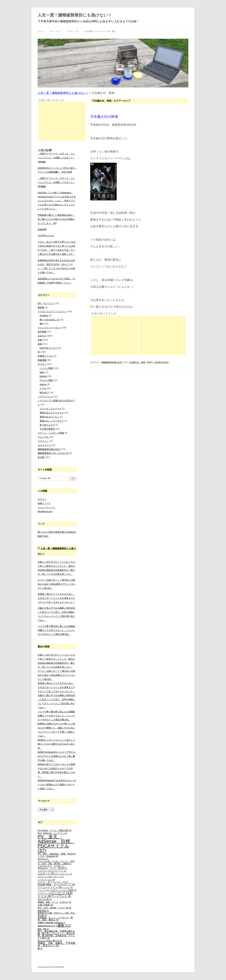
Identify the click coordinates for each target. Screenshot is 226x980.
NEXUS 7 (44, 393)
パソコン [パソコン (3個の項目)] (67, 888)
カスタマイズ (44, 445)
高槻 (40, 344)
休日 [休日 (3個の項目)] (41, 899)
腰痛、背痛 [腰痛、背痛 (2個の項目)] (43, 929)
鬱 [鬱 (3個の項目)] (40, 949)
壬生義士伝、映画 (137, 362)
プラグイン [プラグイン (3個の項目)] (44, 893)
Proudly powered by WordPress (51, 967)
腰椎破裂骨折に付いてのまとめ (53, 453)
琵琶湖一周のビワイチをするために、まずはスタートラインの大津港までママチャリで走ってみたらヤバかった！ (56, 598)
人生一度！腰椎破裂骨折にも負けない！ (75, 15)
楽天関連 (42, 332)
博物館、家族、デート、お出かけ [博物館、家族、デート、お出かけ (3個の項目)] (54, 902)
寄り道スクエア (47, 425)
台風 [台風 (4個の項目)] (42, 905)
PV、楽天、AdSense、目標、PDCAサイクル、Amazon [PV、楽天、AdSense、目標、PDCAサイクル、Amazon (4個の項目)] (57, 855)
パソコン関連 (46, 368)
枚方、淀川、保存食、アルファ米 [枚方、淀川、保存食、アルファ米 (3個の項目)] (54, 908)
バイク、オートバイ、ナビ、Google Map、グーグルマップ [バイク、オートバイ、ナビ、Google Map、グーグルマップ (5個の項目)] (56, 883)
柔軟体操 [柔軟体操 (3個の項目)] (43, 911)
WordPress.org (45, 511)
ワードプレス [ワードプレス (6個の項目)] (61, 896)
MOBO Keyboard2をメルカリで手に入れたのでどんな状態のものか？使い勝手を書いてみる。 (56, 756)
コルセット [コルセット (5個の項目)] (46, 874)
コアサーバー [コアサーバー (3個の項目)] (58, 871)
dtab (42, 372)
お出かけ (42, 336)
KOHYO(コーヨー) (49, 348)
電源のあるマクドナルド (52, 413)
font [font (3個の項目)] (41, 830)
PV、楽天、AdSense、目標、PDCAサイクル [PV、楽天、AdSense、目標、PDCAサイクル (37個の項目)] (56, 844)
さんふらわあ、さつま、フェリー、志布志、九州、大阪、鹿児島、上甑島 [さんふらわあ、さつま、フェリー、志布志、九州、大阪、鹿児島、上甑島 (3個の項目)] (56, 863)
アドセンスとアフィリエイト (52, 311)
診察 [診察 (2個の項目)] (50, 941)
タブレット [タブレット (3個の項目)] (44, 877)
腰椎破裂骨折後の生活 (112, 362)
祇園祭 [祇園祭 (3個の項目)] (42, 923)
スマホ (43, 388)
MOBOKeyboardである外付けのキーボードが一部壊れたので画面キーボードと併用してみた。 (57, 785)
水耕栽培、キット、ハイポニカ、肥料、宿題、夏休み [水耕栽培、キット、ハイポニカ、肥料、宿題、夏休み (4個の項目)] (55, 919)
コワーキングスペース (51, 409)
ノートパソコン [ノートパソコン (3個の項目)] (46, 880)
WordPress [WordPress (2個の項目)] (43, 859)
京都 (40, 340)
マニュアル (43, 437)
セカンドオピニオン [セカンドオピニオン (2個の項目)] (63, 874)
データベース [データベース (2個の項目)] (57, 877)
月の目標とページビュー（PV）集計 (100, 31)
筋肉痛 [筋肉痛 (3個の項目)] (51, 923)
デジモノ (42, 364)
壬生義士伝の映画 (104, 117)
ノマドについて (45, 397)
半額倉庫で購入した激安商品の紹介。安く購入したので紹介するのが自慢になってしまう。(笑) (56, 219)
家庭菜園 (42, 360)
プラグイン (43, 441)
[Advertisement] (115, 336)
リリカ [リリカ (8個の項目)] (44, 896)
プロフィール (73, 31)
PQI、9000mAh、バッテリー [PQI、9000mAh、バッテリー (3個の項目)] (52, 833)
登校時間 (42, 229)
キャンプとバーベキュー (50, 328)
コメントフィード (46, 507)
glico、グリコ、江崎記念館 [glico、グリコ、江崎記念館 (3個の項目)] (58, 830)
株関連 (41, 307)
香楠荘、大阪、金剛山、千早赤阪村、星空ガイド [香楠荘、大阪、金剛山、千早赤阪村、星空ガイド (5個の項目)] (56, 944)
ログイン (42, 499)
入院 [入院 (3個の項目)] (48, 899)
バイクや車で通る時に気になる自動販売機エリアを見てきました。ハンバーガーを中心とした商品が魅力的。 (56, 630)
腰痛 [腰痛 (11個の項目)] (64, 925)
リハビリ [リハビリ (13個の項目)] (62, 893)
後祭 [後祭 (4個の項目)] (49, 905)
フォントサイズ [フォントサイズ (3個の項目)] (46, 890)
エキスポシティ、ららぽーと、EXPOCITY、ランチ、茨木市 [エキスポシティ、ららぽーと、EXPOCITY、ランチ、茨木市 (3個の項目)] (52, 867)
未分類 (41, 457)
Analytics (44, 316)
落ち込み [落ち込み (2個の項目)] (42, 941)
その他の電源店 (47, 429)
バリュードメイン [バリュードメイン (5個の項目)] (50, 887)
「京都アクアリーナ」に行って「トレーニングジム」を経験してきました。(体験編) (56, 158)
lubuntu (43, 376)
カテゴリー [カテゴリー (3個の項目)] (44, 871)
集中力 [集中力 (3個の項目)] (58, 941)
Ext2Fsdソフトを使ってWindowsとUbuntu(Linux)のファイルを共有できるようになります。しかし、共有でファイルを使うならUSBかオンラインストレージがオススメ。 (57, 201)
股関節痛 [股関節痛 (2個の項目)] (61, 923)
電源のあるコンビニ (49, 417)
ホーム (40, 31)
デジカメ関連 (46, 380)
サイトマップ (55, 31)
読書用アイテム (45, 356)
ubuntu (43, 384)
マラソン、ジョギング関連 (51, 433)
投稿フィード (44, 503)
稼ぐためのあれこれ (49, 320)
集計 (42, 324)
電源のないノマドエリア (52, 421)
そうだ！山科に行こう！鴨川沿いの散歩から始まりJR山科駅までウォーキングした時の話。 (57, 584)
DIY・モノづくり (46, 303)
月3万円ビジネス (46, 236)
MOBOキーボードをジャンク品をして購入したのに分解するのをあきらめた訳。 (56, 744)
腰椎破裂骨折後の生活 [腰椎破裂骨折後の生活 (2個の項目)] (48, 926)
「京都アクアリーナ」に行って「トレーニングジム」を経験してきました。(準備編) (56, 182)
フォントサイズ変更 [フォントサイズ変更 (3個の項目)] (66, 890)
